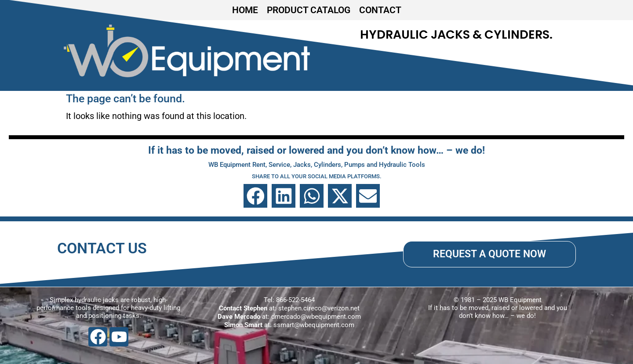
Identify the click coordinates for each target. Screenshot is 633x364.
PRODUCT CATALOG (309, 10)
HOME (245, 10)
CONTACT (380, 10)
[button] (255, 196)
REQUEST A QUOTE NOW (489, 254)
